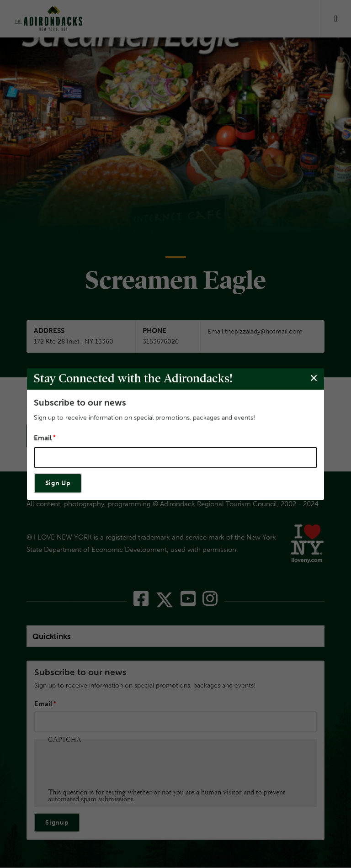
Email (43, 438)
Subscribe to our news (80, 402)
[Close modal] (314, 378)
